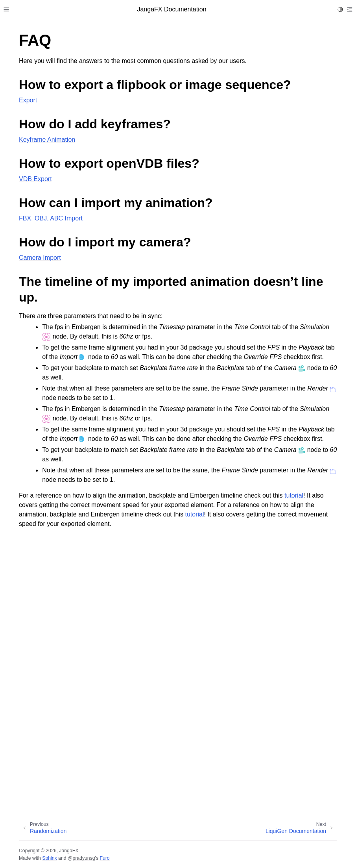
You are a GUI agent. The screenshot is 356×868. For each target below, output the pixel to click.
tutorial (294, 495)
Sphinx (49, 858)
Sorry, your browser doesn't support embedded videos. (178, 671)
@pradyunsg (81, 858)
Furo (104, 858)
